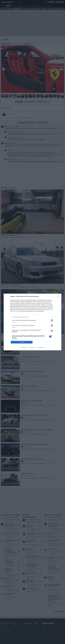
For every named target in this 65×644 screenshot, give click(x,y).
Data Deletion (24, 348)
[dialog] (32, 322)
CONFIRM (22, 342)
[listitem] (32, 317)
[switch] (51, 320)
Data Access (32, 348)
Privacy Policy (41, 348)
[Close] (58, 297)
